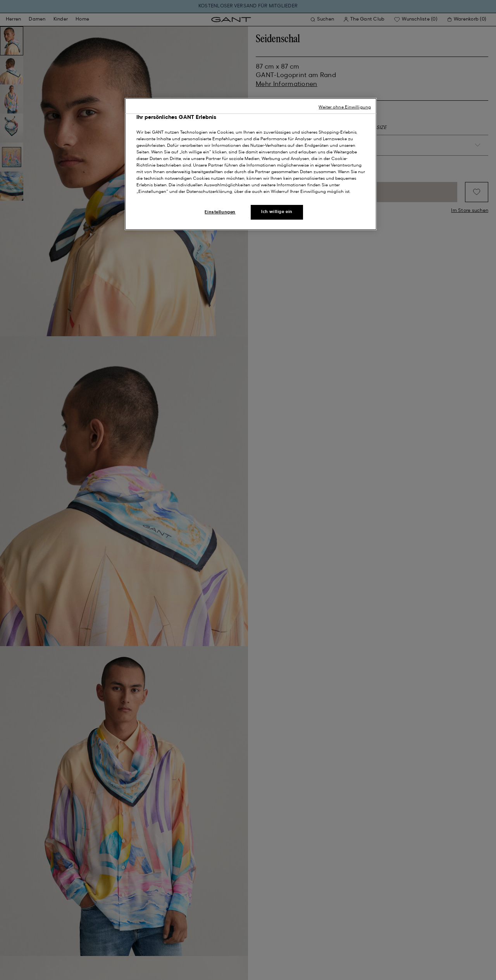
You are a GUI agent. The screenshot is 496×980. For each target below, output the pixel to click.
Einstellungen (220, 212)
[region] (251, 164)
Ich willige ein (277, 212)
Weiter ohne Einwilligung (345, 107)
